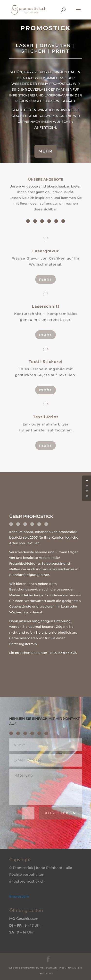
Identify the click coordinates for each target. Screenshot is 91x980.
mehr (45, 151)
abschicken (60, 813)
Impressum (19, 896)
